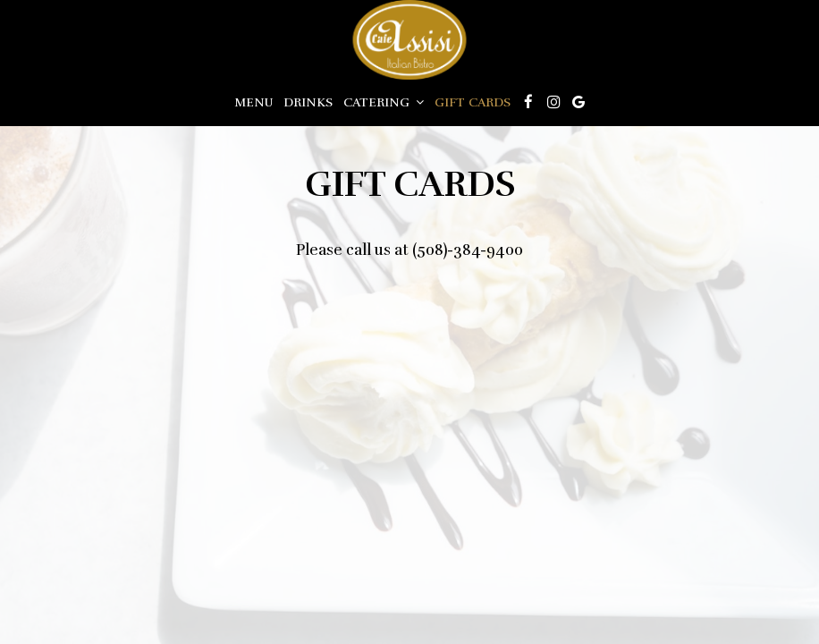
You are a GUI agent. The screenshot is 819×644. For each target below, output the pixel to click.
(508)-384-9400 (468, 250)
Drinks (308, 102)
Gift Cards (473, 102)
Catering (384, 102)
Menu (253, 102)
